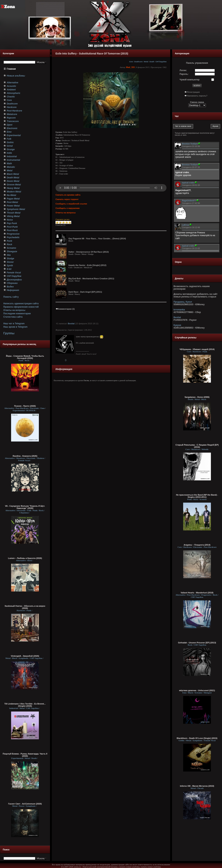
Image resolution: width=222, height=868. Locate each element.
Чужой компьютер (190, 80)
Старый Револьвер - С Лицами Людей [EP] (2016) (197, 446)
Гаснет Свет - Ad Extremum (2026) (25, 804)
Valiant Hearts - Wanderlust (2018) (197, 593)
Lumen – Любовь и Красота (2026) (25, 558)
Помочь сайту (11, 297)
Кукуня (177, 325)
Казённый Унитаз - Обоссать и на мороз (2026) (25, 607)
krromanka (179, 310)
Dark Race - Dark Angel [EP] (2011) (85, 292)
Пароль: (184, 74)
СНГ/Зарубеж (161, 62)
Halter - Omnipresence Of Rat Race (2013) (89, 252)
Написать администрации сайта (21, 304)
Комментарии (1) (65, 309)
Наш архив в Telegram (15, 327)
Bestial (71, 324)
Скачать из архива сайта (68, 195)
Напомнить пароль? (197, 96)
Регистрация (193, 92)
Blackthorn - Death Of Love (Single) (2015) (197, 738)
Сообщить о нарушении (68, 208)
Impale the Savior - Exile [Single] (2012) (87, 265)
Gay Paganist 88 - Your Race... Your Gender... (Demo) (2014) (97, 239)
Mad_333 (130, 67)
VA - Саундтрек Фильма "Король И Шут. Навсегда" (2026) (25, 507)
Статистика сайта (13, 317)
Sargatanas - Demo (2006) (197, 397)
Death (152, 62)
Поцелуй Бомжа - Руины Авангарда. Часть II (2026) (25, 755)
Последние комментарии (17, 314)
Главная (11, 69)
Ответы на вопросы (14, 310)
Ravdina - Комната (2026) (25, 456)
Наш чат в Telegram (14, 324)
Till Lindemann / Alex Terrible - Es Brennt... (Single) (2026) (25, 705)
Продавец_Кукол (183, 302)
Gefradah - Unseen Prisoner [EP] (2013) (197, 643)
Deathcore (138, 62)
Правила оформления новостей (21, 307)
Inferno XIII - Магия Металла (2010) (197, 786)
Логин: (183, 70)
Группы (9, 333)
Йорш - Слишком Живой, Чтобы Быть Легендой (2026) (25, 357)
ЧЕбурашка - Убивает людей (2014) (197, 349)
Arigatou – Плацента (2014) (197, 545)
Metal (146, 62)
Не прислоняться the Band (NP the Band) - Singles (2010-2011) (197, 496)
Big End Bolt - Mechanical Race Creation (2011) (91, 279)
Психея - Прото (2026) (25, 406)
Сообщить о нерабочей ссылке (71, 204)
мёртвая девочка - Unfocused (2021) (197, 690)
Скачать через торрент (67, 199)
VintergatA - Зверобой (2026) (25, 656)
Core (131, 62)
